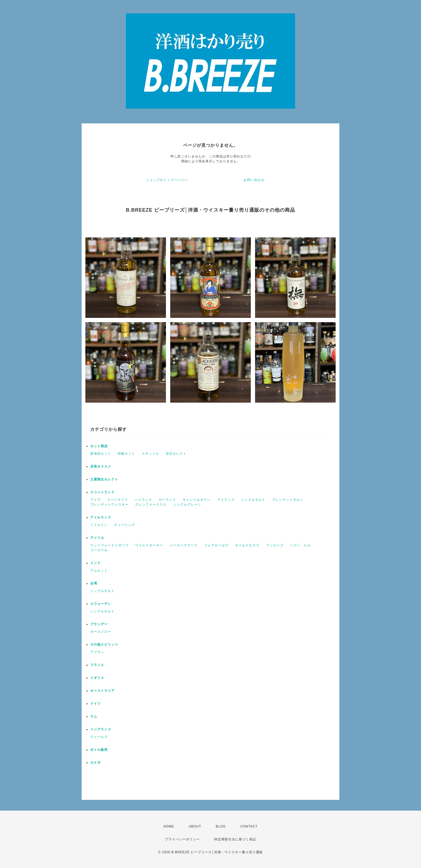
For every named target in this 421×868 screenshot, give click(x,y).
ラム (94, 716)
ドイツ (95, 704)
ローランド (167, 500)
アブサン (97, 652)
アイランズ (226, 500)
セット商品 (99, 446)
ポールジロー (101, 632)
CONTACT (249, 826)
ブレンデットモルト (288, 500)
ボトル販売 (99, 750)
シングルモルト (253, 500)
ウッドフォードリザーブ (109, 545)
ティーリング (125, 525)
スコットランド (102, 492)
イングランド (101, 729)
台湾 (94, 583)
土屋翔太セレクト (104, 479)
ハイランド (144, 500)
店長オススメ (101, 466)
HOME (169, 826)
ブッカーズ (275, 545)
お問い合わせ (254, 180)
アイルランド (101, 517)
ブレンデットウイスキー (109, 505)
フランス (97, 665)
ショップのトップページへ (167, 180)
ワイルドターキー (149, 545)
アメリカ (97, 538)
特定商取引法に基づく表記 (235, 839)
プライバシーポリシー (182, 839)
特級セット (126, 454)
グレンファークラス (151, 505)
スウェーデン (101, 604)
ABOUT (195, 826)
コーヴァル (99, 550)
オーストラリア (102, 691)
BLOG (221, 826)
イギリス (97, 678)
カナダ (95, 763)
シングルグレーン (187, 505)
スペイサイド (118, 500)
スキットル (150, 454)
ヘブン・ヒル (300, 545)
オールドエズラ (247, 545)
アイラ (95, 500)
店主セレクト (176, 454)
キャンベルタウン (197, 500)
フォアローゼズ (216, 545)
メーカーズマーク (184, 545)
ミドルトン (99, 525)
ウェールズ (99, 737)
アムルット (99, 571)
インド (95, 563)
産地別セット (101, 454)
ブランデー (99, 624)
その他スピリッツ (104, 645)
